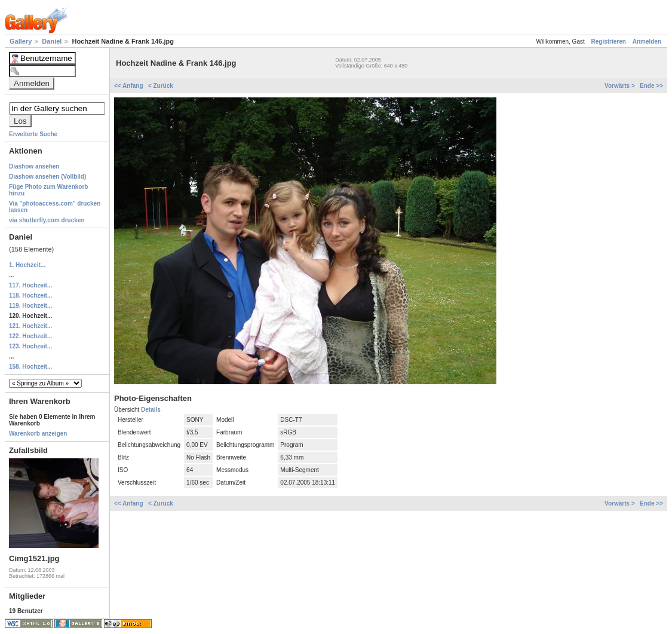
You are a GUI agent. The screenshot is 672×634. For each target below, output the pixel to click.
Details (151, 410)
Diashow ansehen (34, 166)
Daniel (53, 41)
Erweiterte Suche (33, 134)
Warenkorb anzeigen (38, 434)
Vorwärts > (620, 86)
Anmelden (647, 42)
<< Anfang (129, 86)
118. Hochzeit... (30, 295)
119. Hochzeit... (30, 306)
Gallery (22, 41)
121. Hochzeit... (30, 326)
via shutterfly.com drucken (47, 220)
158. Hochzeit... (30, 367)
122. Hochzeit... (30, 336)
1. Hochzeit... (27, 265)
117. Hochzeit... (30, 285)
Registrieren (609, 42)
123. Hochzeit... (30, 346)
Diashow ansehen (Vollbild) (47, 177)
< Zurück (161, 86)
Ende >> (651, 86)
